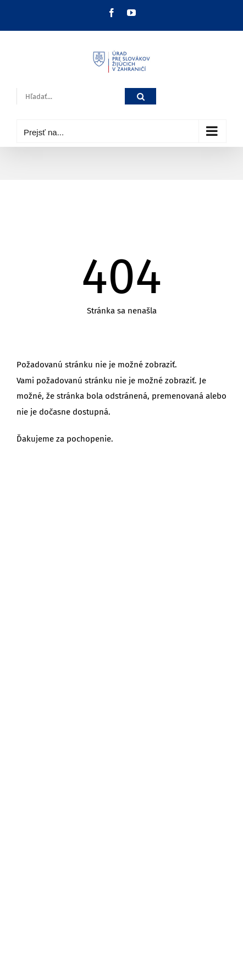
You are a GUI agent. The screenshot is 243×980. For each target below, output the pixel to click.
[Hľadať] (140, 97)
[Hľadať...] (71, 97)
